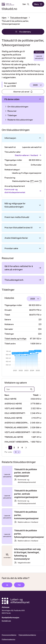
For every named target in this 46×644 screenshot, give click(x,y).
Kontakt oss (6, 621)
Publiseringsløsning (8, 639)
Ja (7, 585)
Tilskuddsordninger (19, 18)
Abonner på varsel (23, 92)
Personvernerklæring (9, 635)
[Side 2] (14, 448)
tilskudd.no (9, 9)
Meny (38, 4)
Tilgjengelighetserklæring (27, 635)
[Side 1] (10, 448)
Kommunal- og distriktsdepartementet (23, 191)
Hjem (4, 18)
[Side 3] (18, 448)
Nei (19, 585)
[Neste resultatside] (26, 448)
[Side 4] (22, 448)
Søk (26, 4)
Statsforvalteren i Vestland (28, 155)
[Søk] (19, 389)
